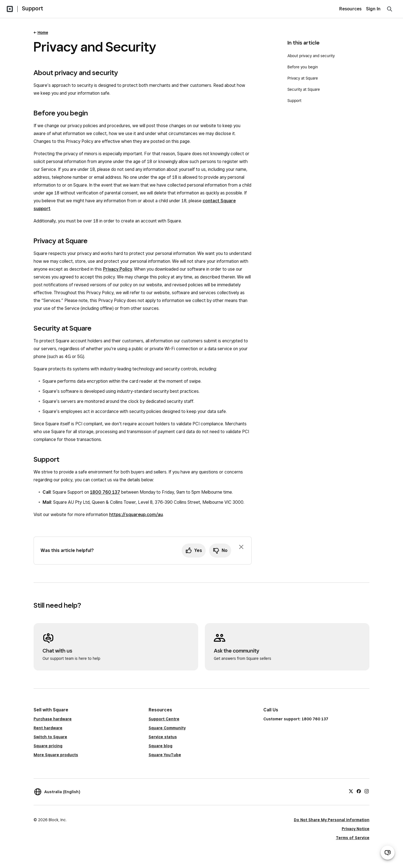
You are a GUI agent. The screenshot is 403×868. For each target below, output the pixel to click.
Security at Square (304, 89)
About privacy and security (311, 56)
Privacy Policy (118, 269)
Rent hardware (48, 728)
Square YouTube (165, 755)
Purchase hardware (53, 719)
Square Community (167, 728)
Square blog (161, 746)
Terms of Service (353, 838)
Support (32, 8)
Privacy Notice (356, 829)
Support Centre (164, 719)
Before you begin (303, 67)
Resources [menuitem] (350, 9)
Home (43, 33)
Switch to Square (50, 737)
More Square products (56, 755)
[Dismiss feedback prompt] (241, 547)
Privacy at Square (303, 78)
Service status (163, 737)
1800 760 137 (105, 492)
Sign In (373, 9)
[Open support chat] (388, 853)
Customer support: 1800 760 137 (296, 719)
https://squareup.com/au (136, 515)
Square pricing (48, 746)
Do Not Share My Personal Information (332, 820)
